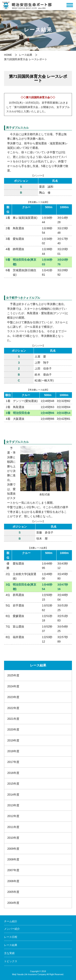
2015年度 (13, 784)
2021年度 (13, 719)
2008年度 (13, 859)
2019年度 (13, 740)
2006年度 (13, 881)
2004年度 (13, 903)
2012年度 (13, 816)
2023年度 (13, 697)
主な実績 (9, 953)
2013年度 (13, 805)
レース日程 (11, 937)
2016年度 (13, 773)
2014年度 (13, 795)
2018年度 (13, 751)
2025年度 (13, 675)
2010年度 (13, 838)
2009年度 (13, 849)
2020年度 (13, 729)
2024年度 (13, 686)
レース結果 (26, 55)
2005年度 (13, 892)
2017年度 (13, 762)
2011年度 (13, 827)
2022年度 (13, 708)
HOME (8, 55)
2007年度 (13, 870)
